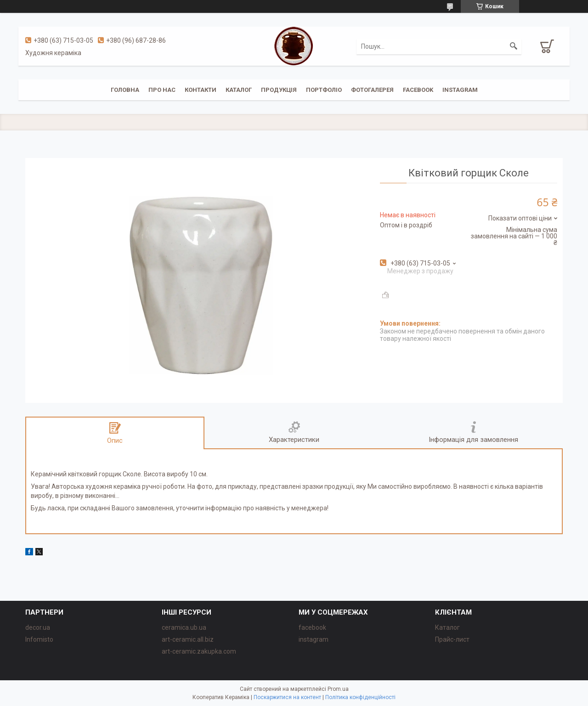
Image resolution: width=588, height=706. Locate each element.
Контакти (201, 90)
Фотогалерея (372, 90)
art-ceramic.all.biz (188, 639)
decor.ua (38, 627)
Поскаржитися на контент (287, 697)
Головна (125, 90)
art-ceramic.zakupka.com (199, 651)
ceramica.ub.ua (184, 627)
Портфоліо (324, 90)
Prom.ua (338, 689)
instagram (460, 90)
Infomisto (39, 639)
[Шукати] (514, 46)
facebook (418, 90)
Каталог (239, 90)
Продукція (279, 90)
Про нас (162, 90)
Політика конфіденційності (360, 697)
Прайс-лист (452, 639)
